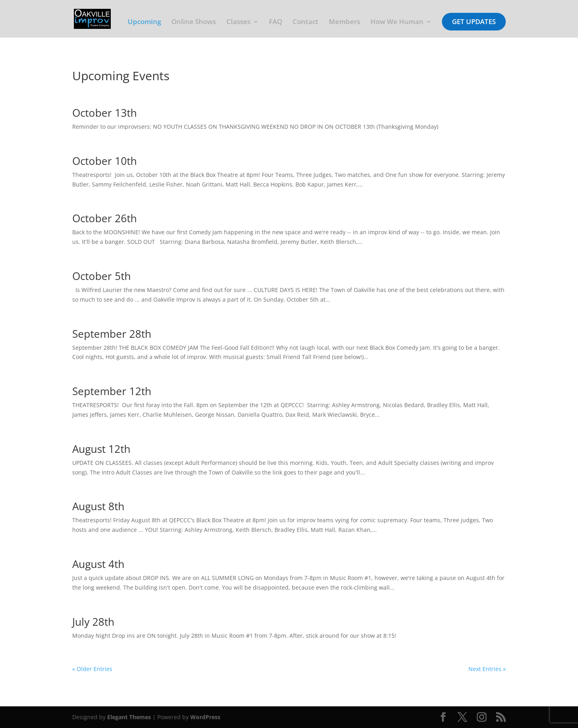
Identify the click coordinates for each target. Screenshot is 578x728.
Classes (238, 22)
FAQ (276, 22)
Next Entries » (487, 669)
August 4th (98, 564)
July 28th (93, 622)
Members (344, 22)
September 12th (112, 391)
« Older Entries (92, 669)
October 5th (102, 276)
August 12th (101, 449)
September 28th (112, 334)
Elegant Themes (129, 717)
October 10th (105, 161)
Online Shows (194, 22)
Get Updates (474, 21)
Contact (305, 22)
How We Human (397, 22)
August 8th (98, 506)
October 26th (105, 218)
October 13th (105, 113)
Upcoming (144, 22)
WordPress (205, 717)
